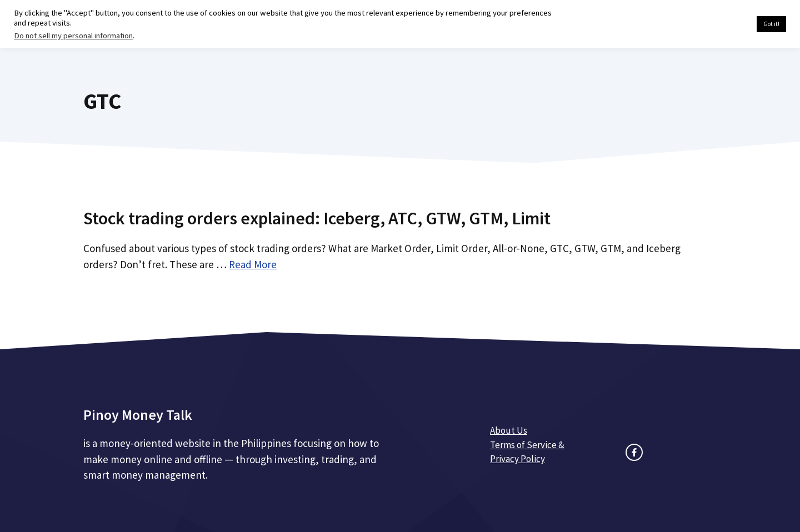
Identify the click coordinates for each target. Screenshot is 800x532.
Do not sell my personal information (73, 36)
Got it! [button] (771, 24)
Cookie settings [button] (722, 24)
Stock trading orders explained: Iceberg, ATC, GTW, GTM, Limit (317, 218)
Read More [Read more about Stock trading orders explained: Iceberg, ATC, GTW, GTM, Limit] (253, 264)
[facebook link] (634, 452)
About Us (509, 430)
